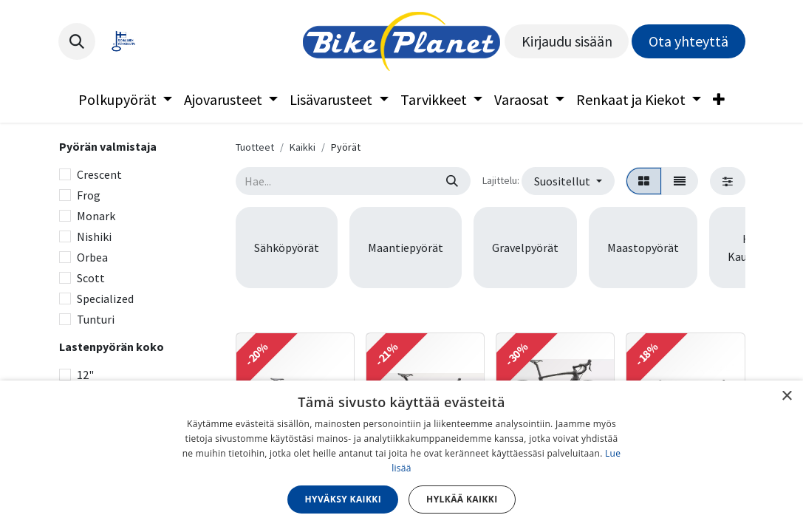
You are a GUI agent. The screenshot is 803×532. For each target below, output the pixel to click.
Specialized (105, 299)
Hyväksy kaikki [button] (343, 499)
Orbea (92, 257)
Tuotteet (255, 147)
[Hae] (452, 181)
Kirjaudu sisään (567, 41)
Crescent (99, 174)
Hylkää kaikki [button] (462, 499)
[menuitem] (125, 100)
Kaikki (303, 147)
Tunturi (96, 319)
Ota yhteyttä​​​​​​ (688, 41)
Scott (91, 278)
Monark (96, 216)
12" (85, 375)
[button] (77, 41)
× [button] (786, 396)
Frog (89, 195)
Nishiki (94, 236)
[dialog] (401, 456)
